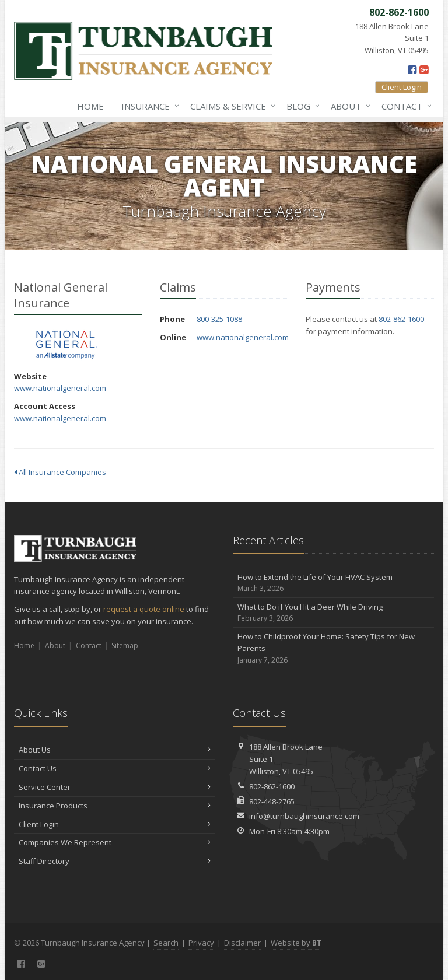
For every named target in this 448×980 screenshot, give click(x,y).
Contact (404, 106)
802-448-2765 (272, 801)
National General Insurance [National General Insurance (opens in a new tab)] (66, 345)
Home (90, 106)
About (348, 106)
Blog (301, 106)
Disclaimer (242, 943)
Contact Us (115, 768)
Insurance (148, 106)
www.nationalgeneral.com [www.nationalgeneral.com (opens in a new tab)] (60, 388)
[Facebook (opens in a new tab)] (412, 69)
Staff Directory (115, 861)
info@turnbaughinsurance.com (304, 816)
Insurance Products (115, 806)
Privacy (201, 943)
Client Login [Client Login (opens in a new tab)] (402, 87)
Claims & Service (230, 106)
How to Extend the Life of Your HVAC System (333, 583)
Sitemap (125, 645)
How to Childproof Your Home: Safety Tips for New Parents (333, 649)
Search (166, 943)
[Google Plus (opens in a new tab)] (424, 69)
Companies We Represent (115, 842)
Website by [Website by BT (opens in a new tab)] (296, 943)
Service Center (115, 787)
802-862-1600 (401, 319)
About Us (115, 750)
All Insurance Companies (60, 472)
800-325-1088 (219, 319)
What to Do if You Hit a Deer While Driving (333, 613)
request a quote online (144, 609)
